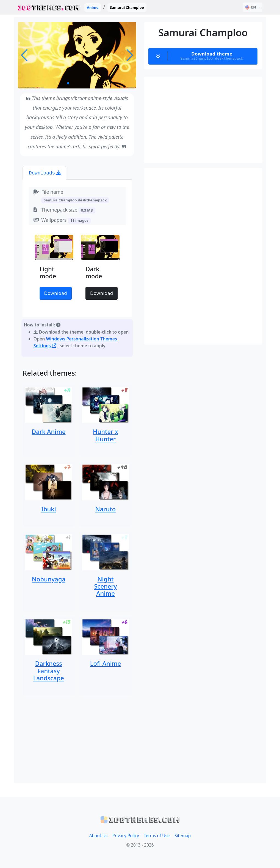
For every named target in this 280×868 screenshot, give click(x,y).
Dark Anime (49, 431)
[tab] (44, 173)
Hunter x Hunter (106, 435)
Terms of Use (157, 836)
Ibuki (48, 509)
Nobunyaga (49, 579)
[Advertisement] (77, 739)
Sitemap (183, 836)
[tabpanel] (77, 269)
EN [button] (250, 7)
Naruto (106, 509)
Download (56, 293)
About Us (98, 836)
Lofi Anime (106, 663)
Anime (93, 7)
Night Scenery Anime (106, 586)
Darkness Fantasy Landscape (49, 671)
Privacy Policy (126, 836)
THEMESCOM (49, 7)
